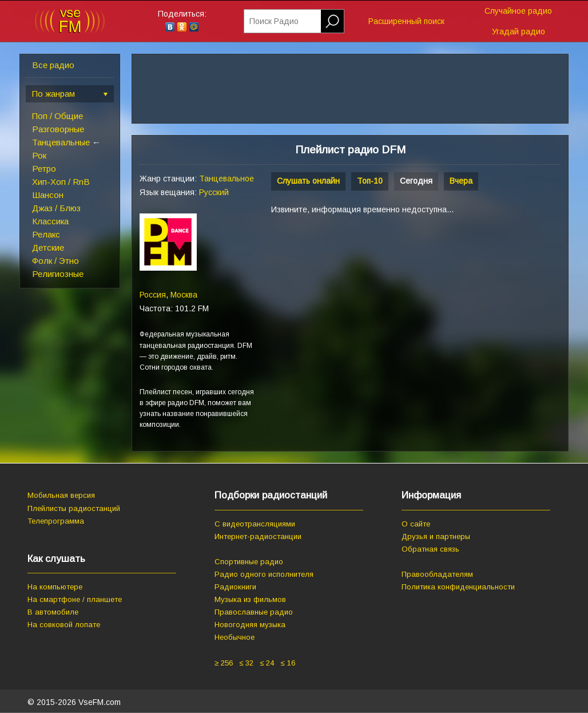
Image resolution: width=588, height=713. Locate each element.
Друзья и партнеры (436, 536)
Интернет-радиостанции (258, 536)
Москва (184, 295)
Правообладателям (437, 574)
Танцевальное (227, 179)
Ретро (44, 169)
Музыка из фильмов (250, 599)
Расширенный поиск (406, 21)
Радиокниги (235, 587)
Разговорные (58, 129)
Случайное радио (518, 11)
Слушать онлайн (308, 181)
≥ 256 (224, 663)
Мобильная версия (61, 495)
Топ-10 (370, 181)
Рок (39, 155)
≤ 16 (287, 663)
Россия (153, 295)
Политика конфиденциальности (458, 587)
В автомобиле (53, 612)
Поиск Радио (274, 21)
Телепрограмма (56, 521)
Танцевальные (61, 142)
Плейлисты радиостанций (74, 508)
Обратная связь (430, 549)
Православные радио (254, 612)
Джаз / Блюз (56, 208)
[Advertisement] (367, 310)
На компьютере (55, 587)
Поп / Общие (57, 116)
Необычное (235, 637)
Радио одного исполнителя (264, 574)
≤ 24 (267, 663)
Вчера (461, 181)
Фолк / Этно (55, 261)
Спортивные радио (249, 562)
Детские (48, 247)
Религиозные (58, 274)
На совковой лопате (64, 625)
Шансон (48, 195)
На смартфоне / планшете (75, 599)
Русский (214, 192)
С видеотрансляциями (255, 524)
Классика (50, 221)
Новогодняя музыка (250, 625)
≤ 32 (246, 663)
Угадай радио (519, 31)
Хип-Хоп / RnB (61, 182)
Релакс (46, 234)
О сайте (416, 524)
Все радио (53, 65)
